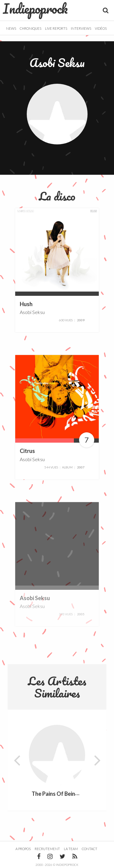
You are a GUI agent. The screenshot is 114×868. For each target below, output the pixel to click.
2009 (81, 320)
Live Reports (56, 28)
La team (71, 849)
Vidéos (101, 28)
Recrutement (47, 849)
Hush (26, 304)
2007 (81, 467)
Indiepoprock (35, 8)
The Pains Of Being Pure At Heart (73, 794)
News (11, 28)
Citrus (27, 451)
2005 (81, 614)
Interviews (81, 28)
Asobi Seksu (32, 312)
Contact (90, 849)
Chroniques (31, 28)
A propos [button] (23, 849)
